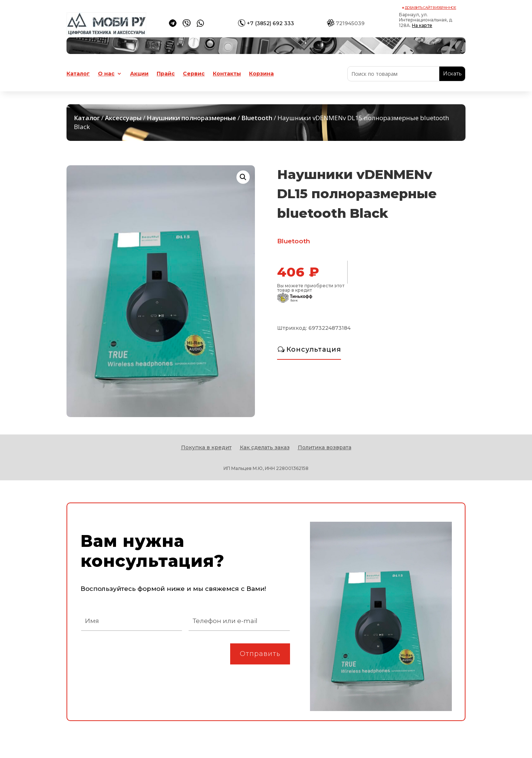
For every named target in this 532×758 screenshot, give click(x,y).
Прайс (166, 74)
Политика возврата (325, 448)
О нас (106, 74)
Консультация (314, 349)
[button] (243, 177)
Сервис (194, 74)
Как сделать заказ (265, 448)
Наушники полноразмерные (191, 118)
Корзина (261, 74)
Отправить (260, 654)
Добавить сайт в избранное (431, 8)
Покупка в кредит (206, 448)
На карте (422, 25)
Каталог (78, 74)
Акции (139, 74)
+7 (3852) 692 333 (270, 23)
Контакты (227, 74)
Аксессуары (123, 118)
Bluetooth (257, 118)
